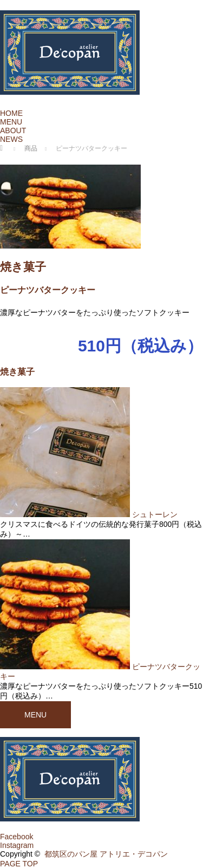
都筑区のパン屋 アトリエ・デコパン (106, 854)
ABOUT (13, 130)
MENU (11, 122)
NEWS (11, 139)
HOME (11, 113)
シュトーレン (159, 514)
